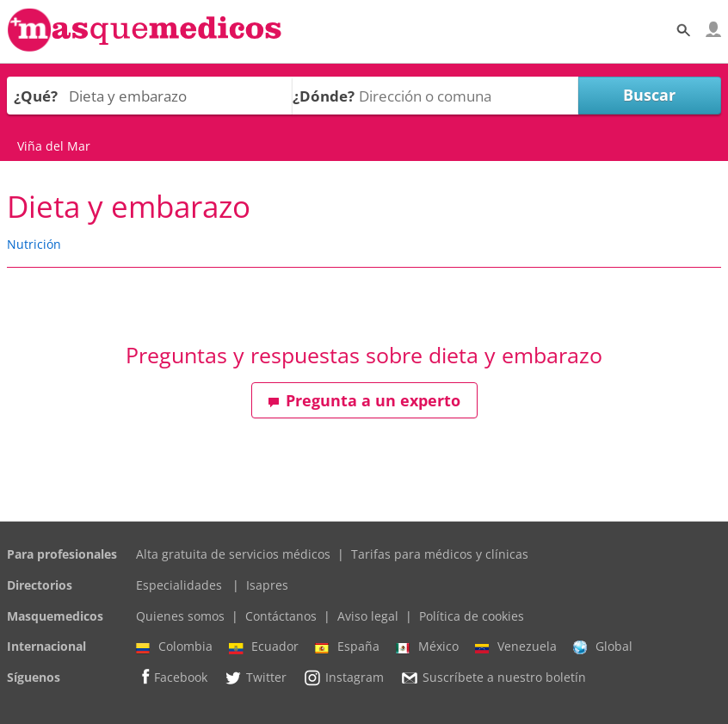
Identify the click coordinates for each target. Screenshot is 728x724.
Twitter (255, 678)
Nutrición (34, 244)
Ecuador (264, 647)
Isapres (267, 585)
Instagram (343, 678)
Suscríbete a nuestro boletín (493, 678)
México (427, 647)
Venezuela (516, 647)
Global (603, 647)
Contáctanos (281, 616)
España (347, 647)
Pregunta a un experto (364, 400)
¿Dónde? (324, 96)
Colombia (174, 647)
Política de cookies (472, 616)
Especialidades (179, 585)
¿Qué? (36, 96)
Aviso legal (368, 616)
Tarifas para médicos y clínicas (440, 554)
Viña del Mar (54, 146)
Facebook (172, 677)
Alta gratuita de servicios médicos (233, 554)
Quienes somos (180, 616)
